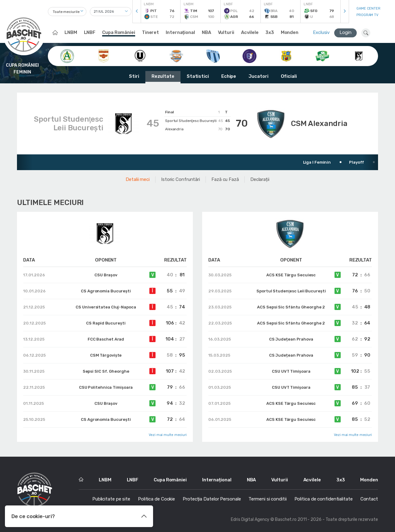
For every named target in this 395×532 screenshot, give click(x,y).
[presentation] (137, 12)
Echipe (229, 76)
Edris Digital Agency (250, 519)
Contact (369, 499)
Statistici (198, 76)
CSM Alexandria (319, 124)
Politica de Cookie (156, 499)
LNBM (71, 32)
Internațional (180, 32)
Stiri (134, 76)
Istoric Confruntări (181, 179)
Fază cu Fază (225, 179)
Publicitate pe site (111, 499)
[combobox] (67, 12)
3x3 (270, 32)
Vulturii (226, 32)
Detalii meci (138, 179)
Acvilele (250, 32)
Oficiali (289, 76)
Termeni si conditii (267, 499)
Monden (290, 32)
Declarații (260, 179)
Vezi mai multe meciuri (168, 435)
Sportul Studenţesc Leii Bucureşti (69, 124)
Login (345, 32)
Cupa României (119, 32)
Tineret (150, 32)
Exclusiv (321, 32)
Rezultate (163, 76)
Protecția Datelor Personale (212, 499)
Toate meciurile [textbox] (66, 12)
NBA (206, 32)
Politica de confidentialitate (324, 499)
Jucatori (258, 76)
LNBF (90, 32)
